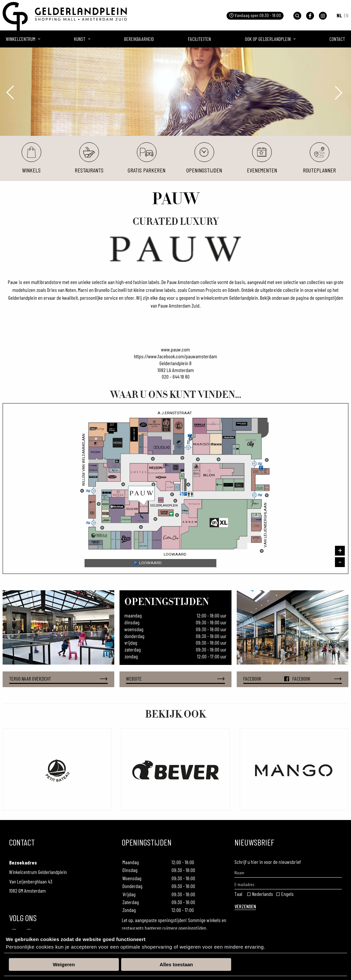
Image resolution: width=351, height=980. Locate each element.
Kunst (80, 39)
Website (175, 679)
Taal (238, 894)
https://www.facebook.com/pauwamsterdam (175, 356)
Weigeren (64, 964)
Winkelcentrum (21, 39)
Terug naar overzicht (58, 679)
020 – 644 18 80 (176, 376)
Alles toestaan (176, 964)
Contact (337, 39)
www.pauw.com (175, 349)
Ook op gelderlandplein (268, 39)
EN (346, 15)
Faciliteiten (199, 39)
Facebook (293, 679)
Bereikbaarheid (139, 39)
